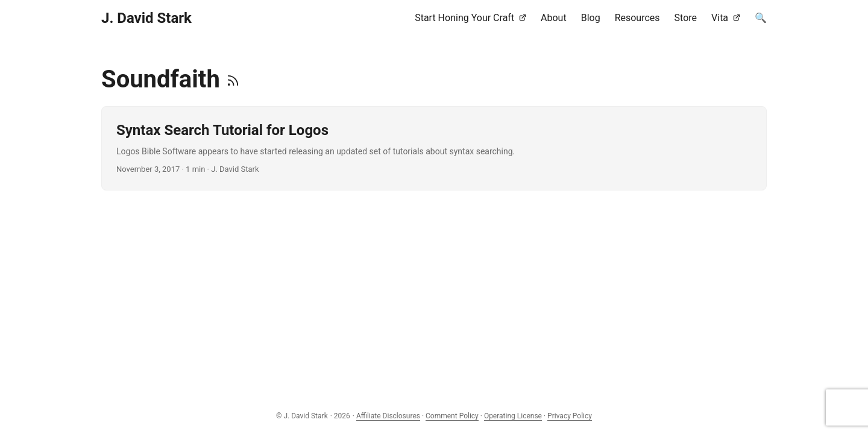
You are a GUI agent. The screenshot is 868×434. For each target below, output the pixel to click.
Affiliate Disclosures (388, 416)
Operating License (513, 416)
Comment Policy (452, 416)
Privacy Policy (570, 416)
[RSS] (233, 79)
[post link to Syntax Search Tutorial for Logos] (434, 148)
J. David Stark (146, 18)
